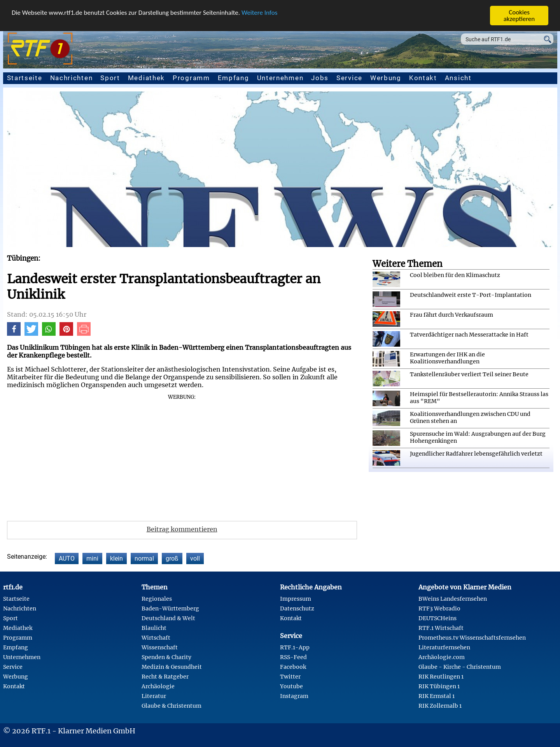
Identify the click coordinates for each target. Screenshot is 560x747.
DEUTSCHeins (437, 618)
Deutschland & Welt (168, 618)
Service (349, 78)
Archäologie (158, 686)
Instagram (294, 696)
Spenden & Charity (166, 657)
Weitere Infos (259, 12)
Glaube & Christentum (171, 706)
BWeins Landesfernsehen (453, 599)
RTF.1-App (295, 647)
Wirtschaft (156, 638)
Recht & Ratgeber (165, 677)
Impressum (296, 599)
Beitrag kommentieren (182, 529)
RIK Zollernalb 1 (440, 706)
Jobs (320, 78)
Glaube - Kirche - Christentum (460, 667)
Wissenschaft (160, 647)
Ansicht (458, 78)
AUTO (67, 558)
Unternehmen (280, 78)
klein (116, 558)
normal (144, 558)
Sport (110, 78)
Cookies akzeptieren (519, 16)
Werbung (386, 78)
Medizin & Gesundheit (172, 667)
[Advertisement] (182, 455)
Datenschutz (297, 608)
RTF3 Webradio (439, 608)
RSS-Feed (293, 657)
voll (195, 558)
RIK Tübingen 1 (439, 686)
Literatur (154, 696)
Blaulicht (154, 628)
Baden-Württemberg (170, 608)
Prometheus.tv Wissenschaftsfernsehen (472, 638)
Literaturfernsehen (444, 647)
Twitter (290, 677)
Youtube (291, 686)
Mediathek (146, 78)
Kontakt (423, 78)
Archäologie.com (442, 657)
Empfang (234, 78)
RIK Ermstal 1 (437, 696)
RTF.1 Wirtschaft (441, 628)
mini (92, 558)
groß (172, 558)
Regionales (157, 599)
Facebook (293, 667)
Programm (191, 78)
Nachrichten (72, 78)
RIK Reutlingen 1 (441, 677)
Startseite (25, 78)
